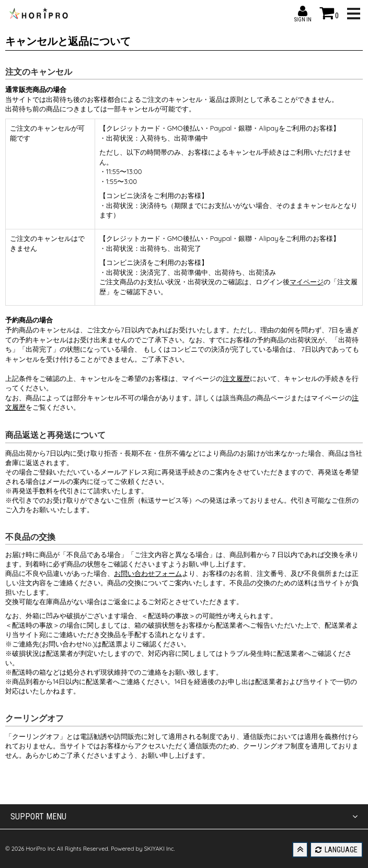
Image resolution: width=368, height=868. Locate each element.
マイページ (307, 282)
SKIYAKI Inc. (159, 849)
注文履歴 (236, 378)
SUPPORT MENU (184, 817)
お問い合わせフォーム (148, 573)
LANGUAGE (336, 850)
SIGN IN (303, 11)
